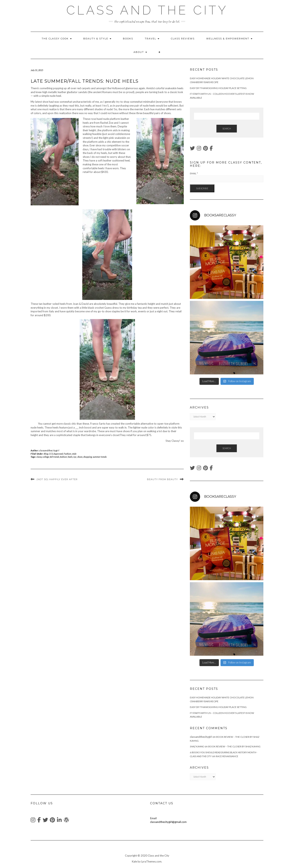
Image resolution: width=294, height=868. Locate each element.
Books (128, 39)
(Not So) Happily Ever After (57, 479)
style (74, 454)
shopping (88, 457)
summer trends (100, 457)
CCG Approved (56, 454)
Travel (152, 39)
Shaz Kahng (197, 746)
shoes (80, 457)
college (46, 457)
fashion (63, 457)
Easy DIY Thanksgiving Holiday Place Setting (218, 88)
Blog (46, 454)
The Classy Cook (57, 39)
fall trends (55, 457)
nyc (75, 457)
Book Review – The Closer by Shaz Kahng (234, 746)
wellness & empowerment (229, 39)
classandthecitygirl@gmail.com (168, 822)
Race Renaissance (227, 756)
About (140, 52)
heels (70, 457)
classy (39, 457)
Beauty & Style (97, 39)
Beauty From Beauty (162, 479)
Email (194, 173)
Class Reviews (183, 39)
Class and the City (147, 10)
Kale (134, 861)
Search (227, 129)
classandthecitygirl (49, 450)
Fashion (67, 454)
